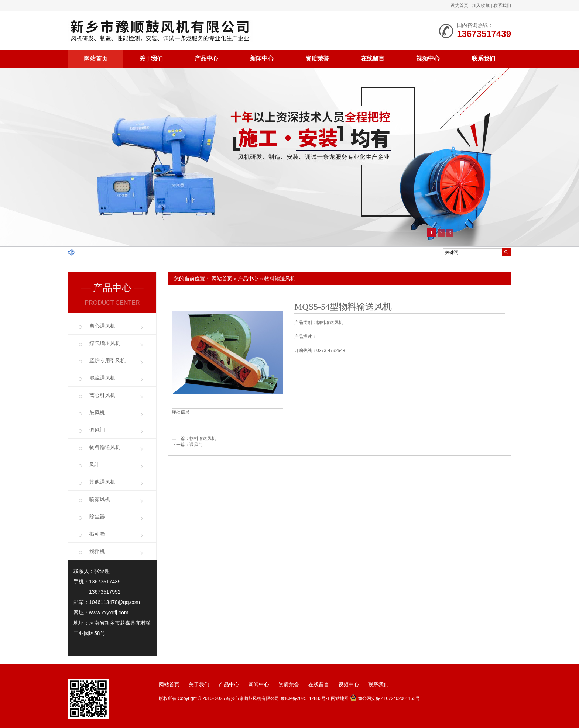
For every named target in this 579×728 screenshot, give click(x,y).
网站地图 (340, 698)
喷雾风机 (100, 499)
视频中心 (428, 58)
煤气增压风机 (105, 343)
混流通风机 (102, 378)
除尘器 (97, 517)
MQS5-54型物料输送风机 (343, 307)
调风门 (196, 445)
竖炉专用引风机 (107, 360)
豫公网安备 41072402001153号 (385, 698)
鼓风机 (97, 413)
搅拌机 (97, 551)
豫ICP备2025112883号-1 (305, 698)
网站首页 (96, 58)
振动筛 (97, 534)
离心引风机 (102, 395)
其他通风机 (102, 482)
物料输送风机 (280, 279)
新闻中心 (262, 58)
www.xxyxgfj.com (109, 613)
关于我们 (151, 58)
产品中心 (206, 58)
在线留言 (373, 58)
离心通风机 (102, 326)
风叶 (95, 465)
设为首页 (459, 6)
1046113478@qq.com (114, 602)
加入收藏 (481, 6)
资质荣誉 (317, 58)
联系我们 (502, 6)
